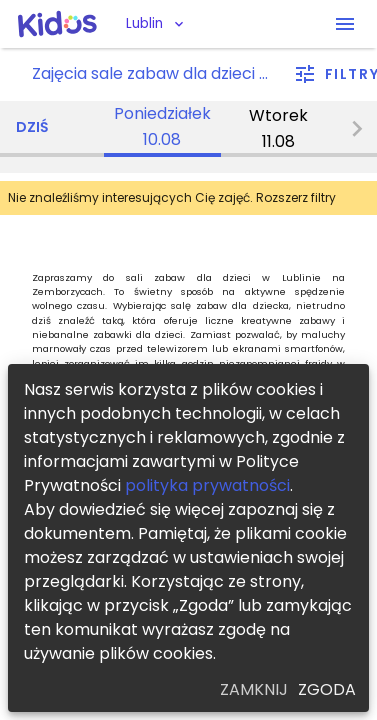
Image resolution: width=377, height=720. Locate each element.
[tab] (162, 129)
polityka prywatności (207, 485)
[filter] (336, 74)
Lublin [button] (144, 23)
